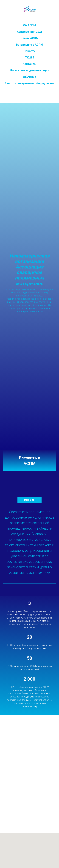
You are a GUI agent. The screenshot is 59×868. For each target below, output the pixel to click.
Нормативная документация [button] (29, 70)
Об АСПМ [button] (29, 25)
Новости (29, 51)
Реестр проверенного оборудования (29, 83)
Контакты (29, 64)
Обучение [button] (29, 77)
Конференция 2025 (29, 32)
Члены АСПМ (29, 38)
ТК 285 (29, 57)
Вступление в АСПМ (30, 45)
